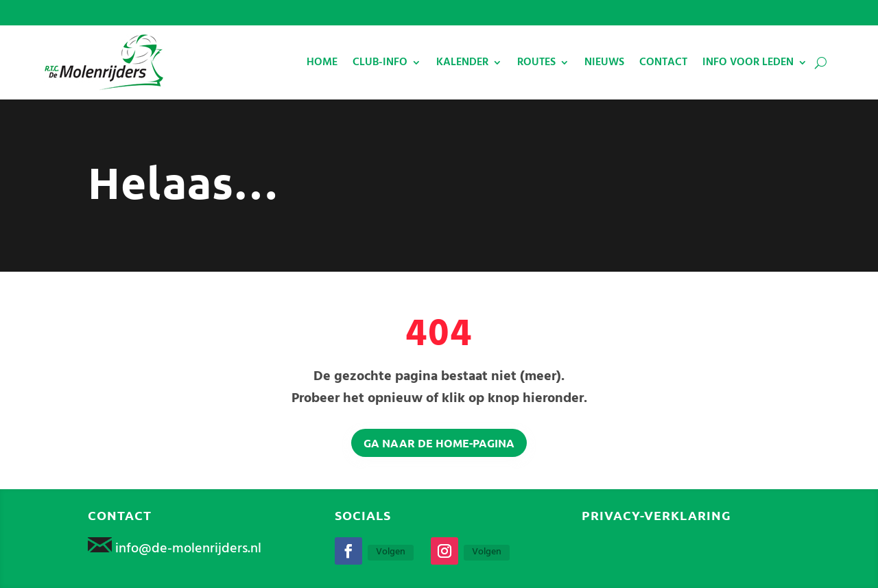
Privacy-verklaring (656, 515)
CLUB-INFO (380, 62)
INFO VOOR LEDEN (748, 62)
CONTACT (663, 62)
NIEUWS (604, 62)
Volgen (391, 552)
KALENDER (462, 62)
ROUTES (536, 62)
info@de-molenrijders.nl (188, 549)
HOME (322, 62)
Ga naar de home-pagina (439, 443)
